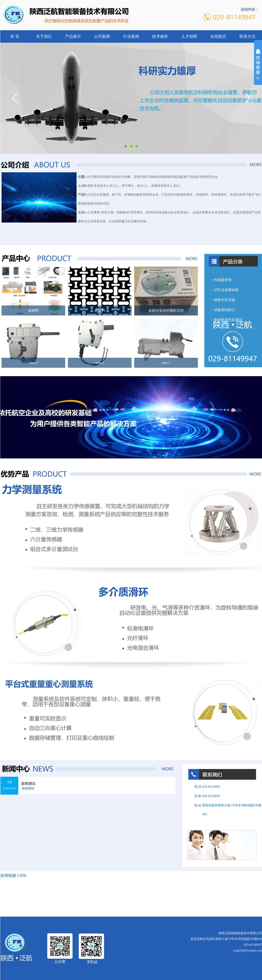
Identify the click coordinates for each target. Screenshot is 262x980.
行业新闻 (131, 36)
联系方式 (247, 36)
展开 (258, 67)
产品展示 (73, 36)
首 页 (15, 36)
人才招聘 (189, 36)
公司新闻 (102, 36)
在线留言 (218, 36)
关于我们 (44, 36)
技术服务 (160, 36)
